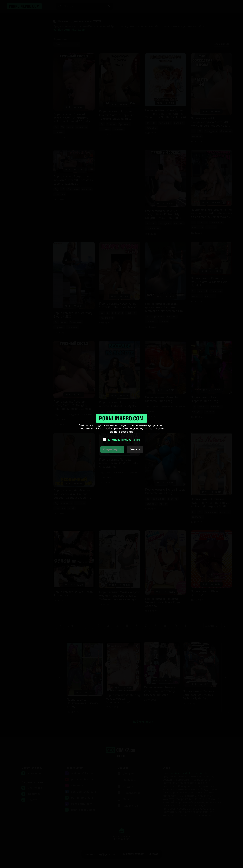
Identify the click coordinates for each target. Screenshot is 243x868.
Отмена (135, 449)
